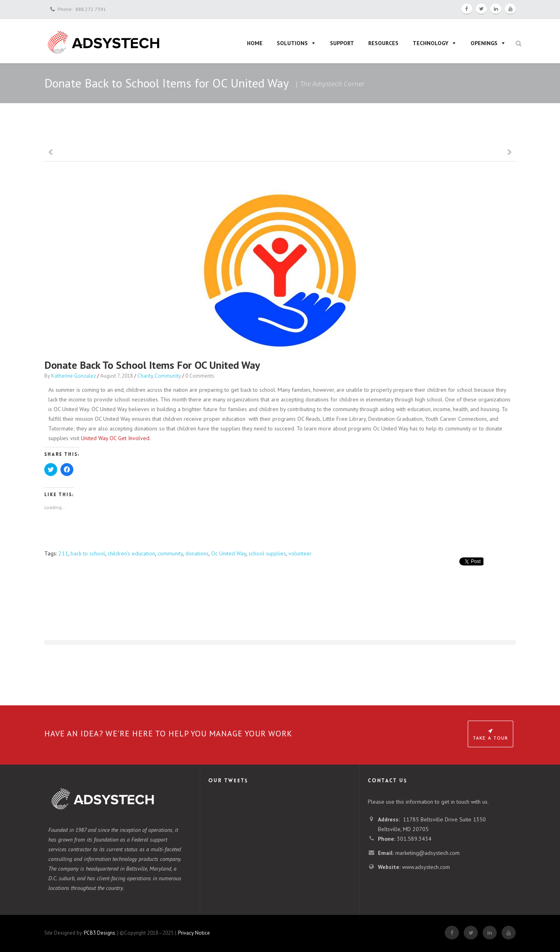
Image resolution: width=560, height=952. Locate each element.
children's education (131, 553)
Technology (430, 43)
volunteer (300, 553)
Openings (484, 43)
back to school (88, 553)
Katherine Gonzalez (74, 376)
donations (197, 553)
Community (168, 376)
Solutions (292, 43)
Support (342, 43)
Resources (383, 43)
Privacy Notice (194, 933)
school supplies (267, 553)
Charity (145, 376)
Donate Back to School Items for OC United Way (152, 365)
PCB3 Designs (100, 933)
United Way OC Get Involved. (116, 438)
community (170, 553)
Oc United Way (229, 553)
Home (255, 43)
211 (63, 553)
